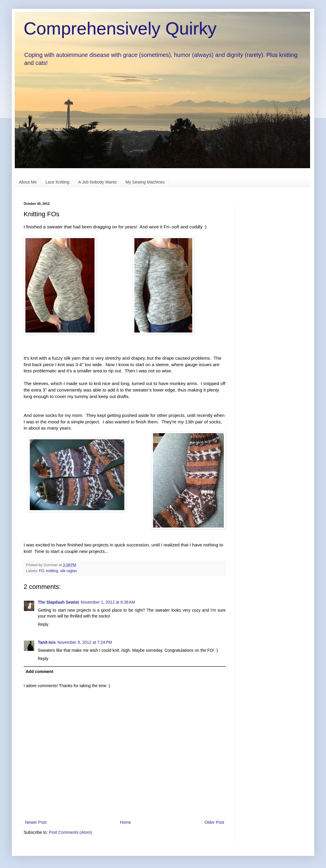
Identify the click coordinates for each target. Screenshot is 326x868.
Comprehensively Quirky (120, 28)
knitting (52, 571)
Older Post (214, 822)
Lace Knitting (57, 182)
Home (125, 822)
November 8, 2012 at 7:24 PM (85, 642)
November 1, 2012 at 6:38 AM (108, 602)
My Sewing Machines (145, 182)
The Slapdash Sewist (58, 602)
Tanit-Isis (47, 642)
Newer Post (36, 822)
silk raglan (69, 571)
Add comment (39, 672)
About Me (28, 182)
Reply (43, 624)
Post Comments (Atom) (70, 832)
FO (42, 571)
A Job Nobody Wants (97, 182)
